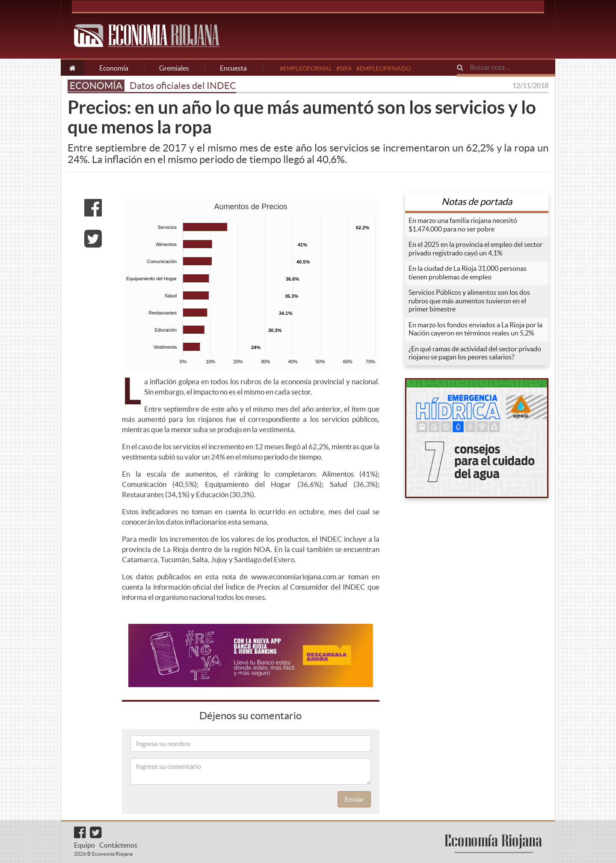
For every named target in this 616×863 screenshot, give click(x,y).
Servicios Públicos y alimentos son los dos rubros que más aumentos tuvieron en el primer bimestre (469, 301)
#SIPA (344, 68)
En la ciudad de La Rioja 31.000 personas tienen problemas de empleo (468, 273)
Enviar (354, 799)
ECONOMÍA (96, 86)
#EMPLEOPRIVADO (384, 68)
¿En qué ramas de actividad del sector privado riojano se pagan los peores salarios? (475, 353)
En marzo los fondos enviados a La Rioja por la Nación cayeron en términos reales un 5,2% (475, 329)
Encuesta (233, 68)
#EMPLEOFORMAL (306, 68)
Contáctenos (118, 845)
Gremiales (174, 68)
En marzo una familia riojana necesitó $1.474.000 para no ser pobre (463, 225)
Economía (114, 68)
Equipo (84, 845)
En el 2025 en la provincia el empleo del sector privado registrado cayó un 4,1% (475, 249)
